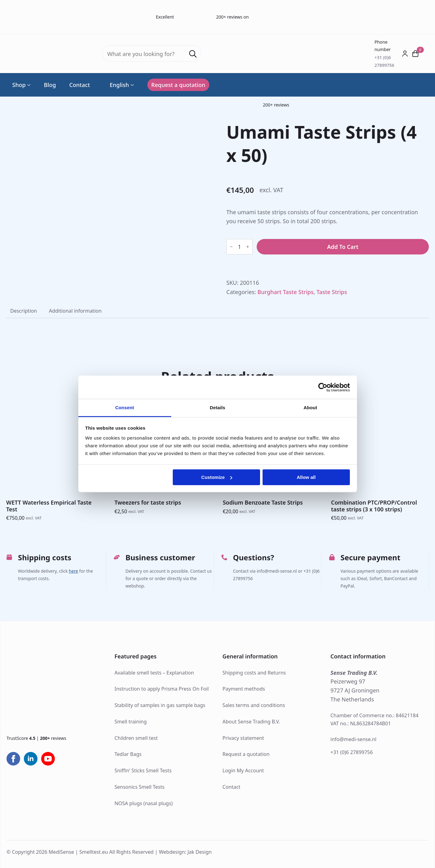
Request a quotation (246, 754)
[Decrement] (231, 247)
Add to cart (343, 247)
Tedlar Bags (128, 754)
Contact (80, 85)
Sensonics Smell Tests (140, 787)
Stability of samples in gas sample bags (160, 705)
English (116, 85)
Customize (217, 477)
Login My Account (243, 770)
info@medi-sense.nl (353, 739)
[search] (193, 54)
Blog (50, 85)
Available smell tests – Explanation (154, 673)
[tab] (24, 311)
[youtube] (48, 759)
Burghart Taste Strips (285, 292)
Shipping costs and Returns (254, 673)
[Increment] (248, 247)
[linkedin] (31, 759)
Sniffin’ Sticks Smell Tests (143, 770)
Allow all (306, 477)
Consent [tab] (125, 408)
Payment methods (244, 689)
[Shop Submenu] (28, 85)
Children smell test (136, 738)
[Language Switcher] (132, 85)
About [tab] (311, 408)
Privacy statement (243, 738)
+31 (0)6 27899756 (352, 752)
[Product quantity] (239, 247)
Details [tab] (218, 408)
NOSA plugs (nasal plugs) (144, 803)
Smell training (131, 722)
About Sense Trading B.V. (251, 722)
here (73, 571)
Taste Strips (332, 292)
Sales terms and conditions (254, 705)
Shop (19, 85)
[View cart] (415, 54)
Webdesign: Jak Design (185, 852)
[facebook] (13, 759)
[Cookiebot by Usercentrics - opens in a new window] (323, 387)
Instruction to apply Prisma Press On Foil (162, 689)
